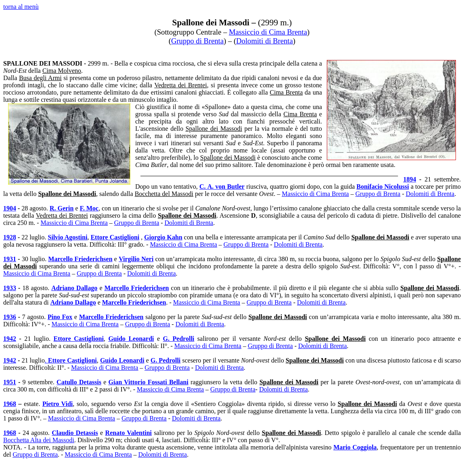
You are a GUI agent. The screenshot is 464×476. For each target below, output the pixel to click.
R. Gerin (62, 208)
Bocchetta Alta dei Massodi (39, 440)
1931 (10, 259)
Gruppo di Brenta (197, 41)
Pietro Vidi (58, 404)
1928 (10, 237)
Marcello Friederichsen (80, 259)
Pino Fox (60, 317)
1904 (10, 208)
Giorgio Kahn (163, 237)
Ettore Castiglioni (115, 237)
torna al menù (21, 7)
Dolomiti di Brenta (265, 41)
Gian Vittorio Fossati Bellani (148, 382)
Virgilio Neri (136, 259)
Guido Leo (131, 339)
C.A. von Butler (222, 186)
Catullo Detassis (79, 382)
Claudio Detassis (75, 433)
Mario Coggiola (355, 447)
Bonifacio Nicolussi (383, 186)
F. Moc (89, 208)
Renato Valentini (128, 433)
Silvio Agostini (68, 237)
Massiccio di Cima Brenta (268, 32)
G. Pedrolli (179, 339)
